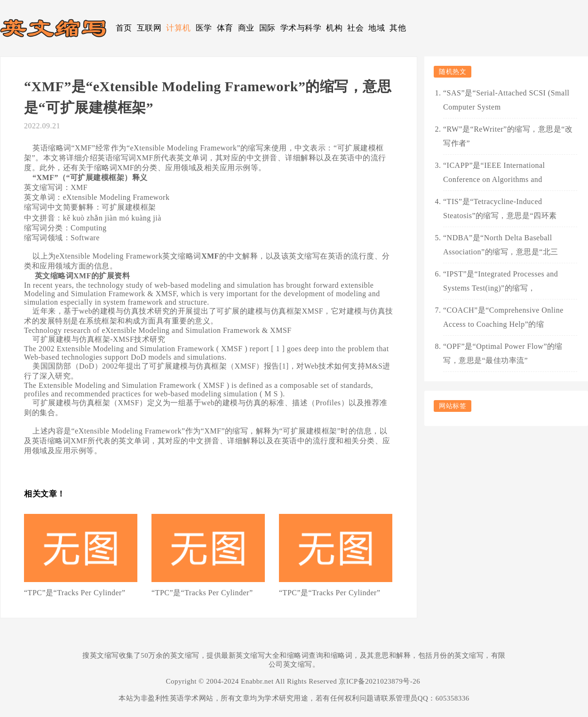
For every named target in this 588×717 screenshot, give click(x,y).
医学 (204, 28)
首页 (124, 28)
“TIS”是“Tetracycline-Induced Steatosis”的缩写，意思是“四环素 (500, 209)
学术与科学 (301, 28)
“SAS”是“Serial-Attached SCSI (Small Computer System (506, 100)
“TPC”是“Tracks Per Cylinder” (75, 593)
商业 (246, 28)
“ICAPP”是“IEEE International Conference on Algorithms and (494, 172)
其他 (398, 28)
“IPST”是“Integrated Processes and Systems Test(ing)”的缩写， (501, 281)
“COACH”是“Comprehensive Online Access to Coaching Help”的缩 (503, 317)
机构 (334, 28)
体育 (225, 28)
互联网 (149, 28)
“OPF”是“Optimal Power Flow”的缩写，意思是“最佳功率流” (503, 353)
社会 (355, 28)
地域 (377, 28)
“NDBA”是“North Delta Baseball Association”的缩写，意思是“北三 (501, 245)
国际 (267, 28)
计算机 (179, 28)
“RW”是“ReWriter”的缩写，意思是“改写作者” (508, 136)
